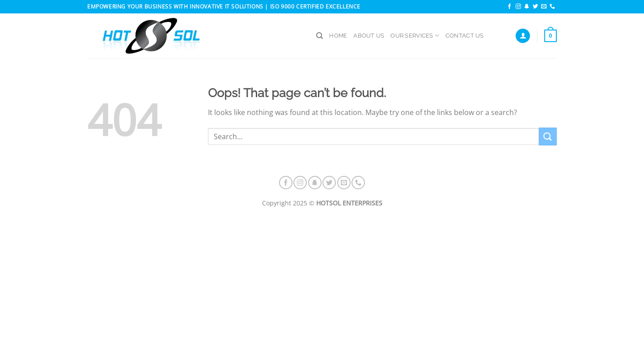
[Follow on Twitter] (535, 7)
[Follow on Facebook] (509, 7)
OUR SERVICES (415, 36)
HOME (338, 36)
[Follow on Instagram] (518, 7)
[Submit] (548, 136)
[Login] (523, 36)
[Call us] (552, 7)
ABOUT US (369, 36)
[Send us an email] (544, 7)
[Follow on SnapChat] (527, 7)
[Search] (320, 36)
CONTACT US (465, 36)
